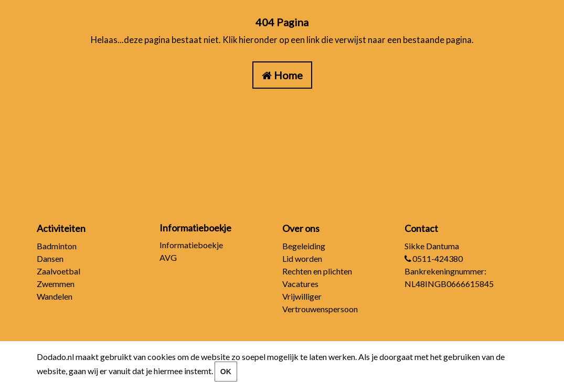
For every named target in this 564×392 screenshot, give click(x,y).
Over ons (301, 228)
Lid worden (302, 258)
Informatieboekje (191, 245)
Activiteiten (61, 228)
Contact (421, 228)
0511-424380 (434, 258)
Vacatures (300, 284)
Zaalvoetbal (58, 271)
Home (288, 75)
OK (226, 372)
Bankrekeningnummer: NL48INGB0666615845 (449, 277)
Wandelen (55, 296)
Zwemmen (56, 284)
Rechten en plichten (317, 271)
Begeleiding (304, 246)
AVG (168, 257)
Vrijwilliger (302, 296)
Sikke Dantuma (432, 246)
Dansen (50, 258)
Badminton (57, 246)
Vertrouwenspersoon (320, 309)
